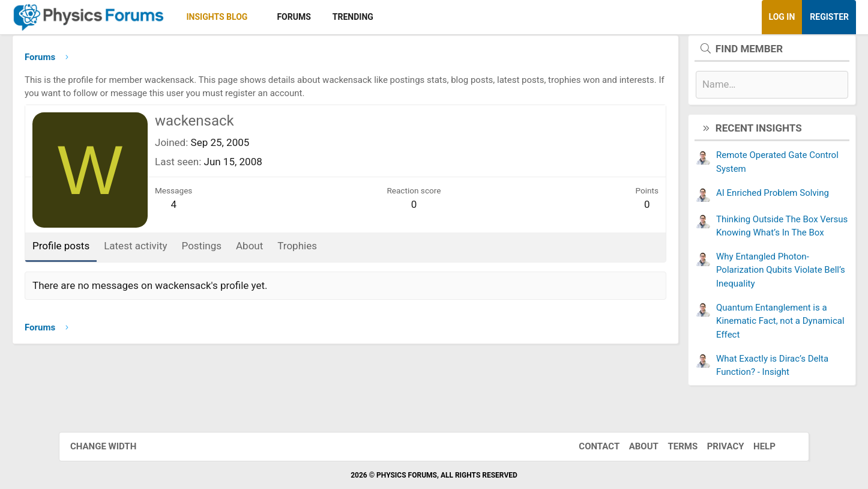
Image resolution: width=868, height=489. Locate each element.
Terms (671, 446)
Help (752, 446)
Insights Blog (276, 17)
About (632, 446)
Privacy (714, 446)
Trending (412, 17)
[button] (317, 17)
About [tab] (308, 251)
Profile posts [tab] (120, 251)
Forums (352, 17)
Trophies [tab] (356, 251)
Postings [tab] (261, 251)
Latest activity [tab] (194, 251)
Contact (587, 446)
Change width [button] (115, 446)
